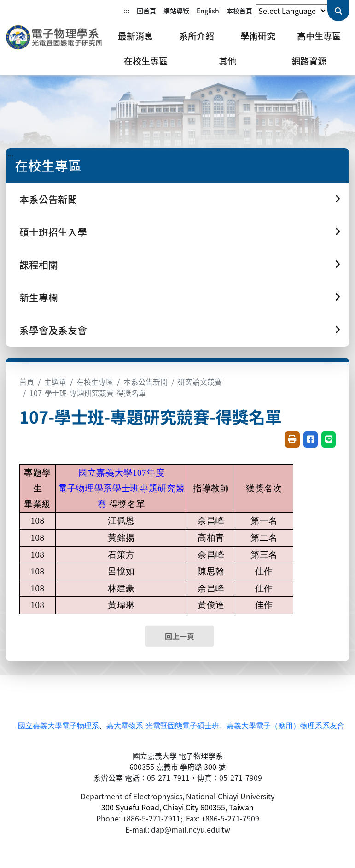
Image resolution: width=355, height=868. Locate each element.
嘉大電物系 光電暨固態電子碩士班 (163, 726)
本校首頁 (239, 11)
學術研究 (258, 36)
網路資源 (309, 61)
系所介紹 (197, 36)
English (208, 11)
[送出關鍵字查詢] (338, 11)
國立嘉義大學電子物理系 (58, 726)
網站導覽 (176, 11)
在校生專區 (146, 61)
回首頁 (146, 11)
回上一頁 (180, 636)
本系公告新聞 (145, 382)
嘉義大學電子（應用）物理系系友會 (285, 726)
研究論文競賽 (200, 382)
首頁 (27, 382)
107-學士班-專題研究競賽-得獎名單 (88, 393)
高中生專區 (319, 36)
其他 (227, 61)
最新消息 (135, 36)
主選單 (55, 382)
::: (127, 11)
